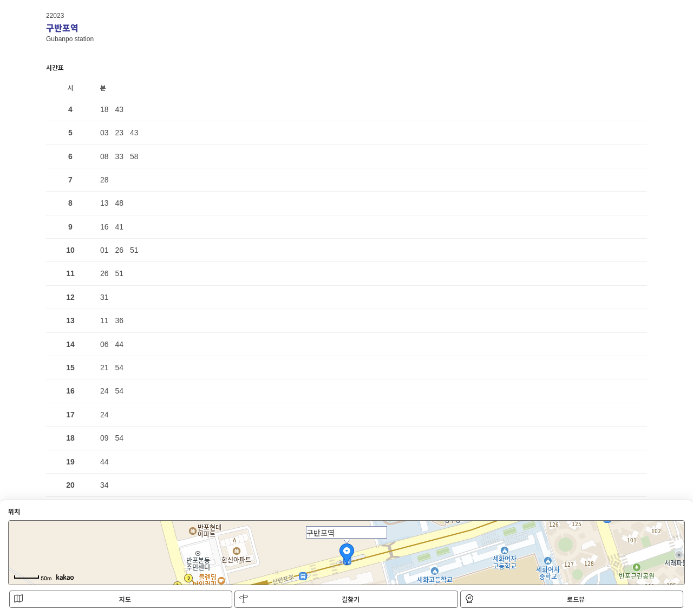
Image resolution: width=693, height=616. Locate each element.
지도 (73, 599)
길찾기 (299, 599)
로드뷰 (525, 599)
